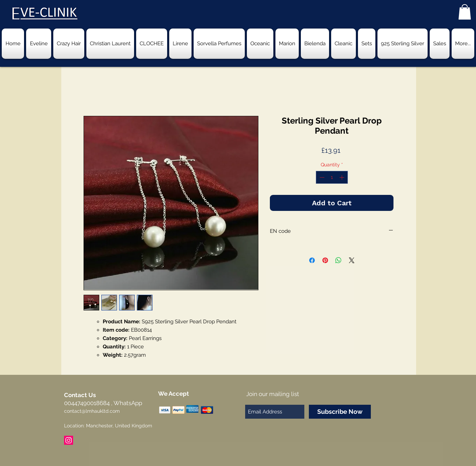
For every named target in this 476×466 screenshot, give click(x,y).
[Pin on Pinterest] (325, 260)
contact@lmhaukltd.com (92, 411)
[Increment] (342, 177)
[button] (465, 12)
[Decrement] (321, 177)
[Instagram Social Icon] (69, 440)
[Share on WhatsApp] (338, 260)
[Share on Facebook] (312, 260)
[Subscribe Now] (340, 412)
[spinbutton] (332, 177)
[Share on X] (352, 260)
